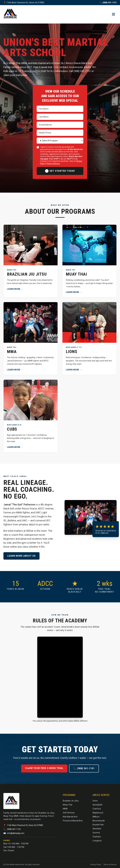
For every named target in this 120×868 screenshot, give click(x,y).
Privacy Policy (96, 865)
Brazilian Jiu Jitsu (71, 801)
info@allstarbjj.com (16, 833)
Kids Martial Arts (70, 817)
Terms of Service (53, 164)
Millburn (96, 817)
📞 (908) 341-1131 (108, 3)
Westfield (97, 829)
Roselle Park (98, 825)
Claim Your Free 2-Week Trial (44, 768)
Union (95, 801)
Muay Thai (68, 805)
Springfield (97, 805)
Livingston (97, 841)
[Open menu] (113, 14)
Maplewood (98, 813)
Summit (96, 833)
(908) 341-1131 (14, 829)
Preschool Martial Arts (73, 821)
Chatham (97, 837)
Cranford (97, 809)
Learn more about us (21, 556)
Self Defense (69, 813)
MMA (65, 809)
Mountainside (99, 821)
